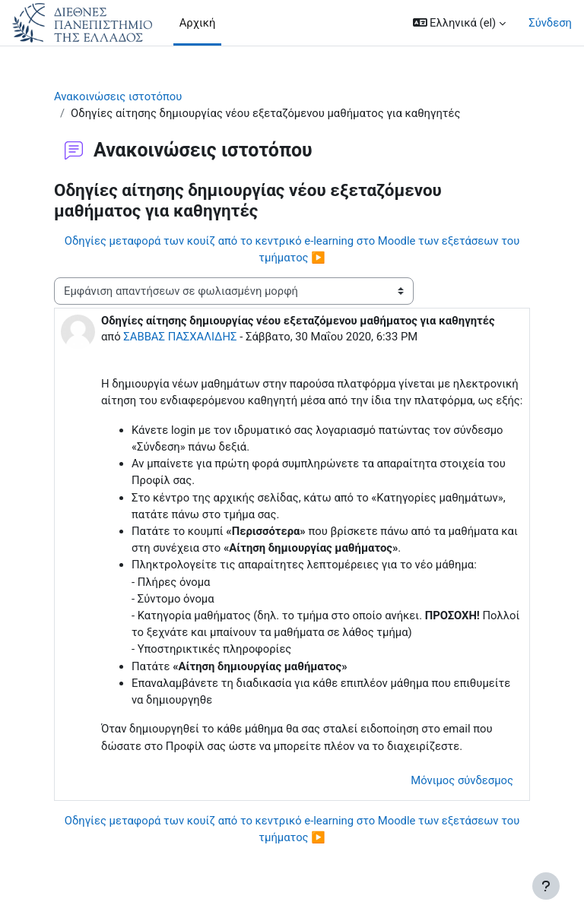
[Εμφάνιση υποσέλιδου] (546, 886)
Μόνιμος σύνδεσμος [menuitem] (462, 780)
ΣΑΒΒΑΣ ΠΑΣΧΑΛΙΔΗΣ (180, 337)
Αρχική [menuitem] (198, 23)
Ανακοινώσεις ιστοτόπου (118, 97)
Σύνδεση (550, 23)
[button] (460, 23)
